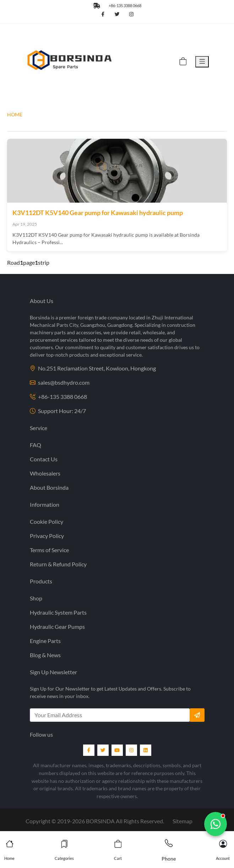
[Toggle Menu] (202, 62)
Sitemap (183, 821)
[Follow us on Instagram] (131, 15)
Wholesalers (45, 473)
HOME (15, 114)
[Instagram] (131, 750)
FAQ (36, 445)
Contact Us (44, 459)
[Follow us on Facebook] (103, 15)
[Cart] (183, 62)
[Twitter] (103, 750)
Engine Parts (45, 641)
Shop (36, 598)
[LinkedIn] (146, 750)
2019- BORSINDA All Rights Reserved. (111, 821)
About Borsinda (49, 487)
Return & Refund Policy (58, 564)
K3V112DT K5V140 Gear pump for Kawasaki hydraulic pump (98, 213)
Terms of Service (49, 550)
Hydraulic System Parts (58, 612)
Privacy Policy (47, 536)
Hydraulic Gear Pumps (57, 627)
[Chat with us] (216, 824)
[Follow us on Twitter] (117, 15)
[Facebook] (89, 750)
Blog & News (45, 655)
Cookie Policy (47, 521)
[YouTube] (117, 750)
